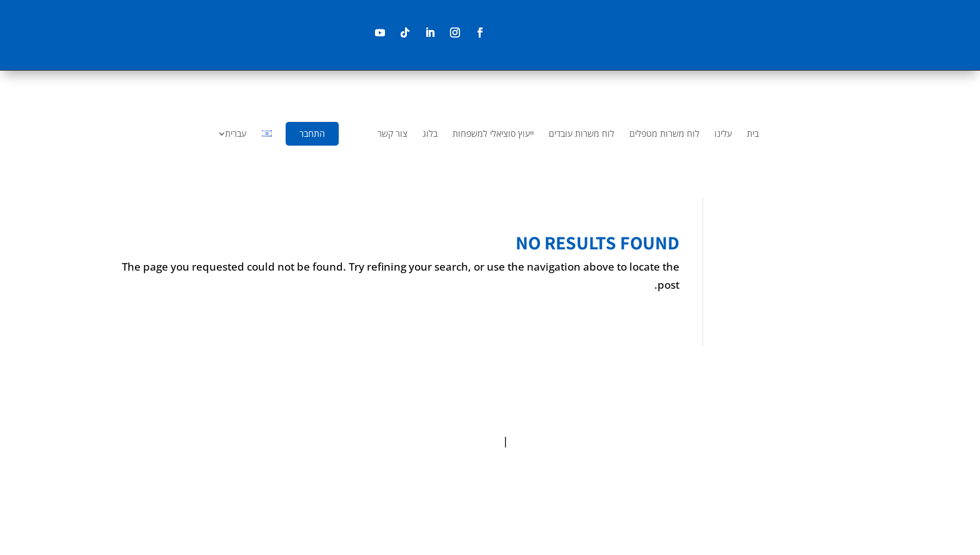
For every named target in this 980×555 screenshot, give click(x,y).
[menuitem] (753, 134)
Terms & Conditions (451, 441)
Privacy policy (545, 441)
